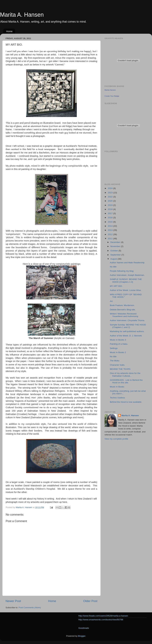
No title (113, 267)
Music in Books (117, 387)
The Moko (115, 361)
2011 (111, 239)
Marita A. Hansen (22, 15)
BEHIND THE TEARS (120, 369)
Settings (114, 348)
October (114, 251)
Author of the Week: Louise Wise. (126, 290)
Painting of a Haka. (119, 344)
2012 (111, 234)
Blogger (82, 636)
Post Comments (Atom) (30, 608)
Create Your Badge (112, 96)
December (116, 242)
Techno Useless (117, 398)
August (114, 259)
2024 (111, 188)
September (116, 255)
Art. (112, 301)
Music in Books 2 (118, 352)
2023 (111, 193)
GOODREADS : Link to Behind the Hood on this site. (126, 381)
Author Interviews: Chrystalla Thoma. (127, 320)
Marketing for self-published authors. (127, 331)
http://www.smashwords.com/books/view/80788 (101, 620)
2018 (111, 209)
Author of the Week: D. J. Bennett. (126, 336)
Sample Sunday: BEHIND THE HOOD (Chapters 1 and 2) (128, 326)
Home (9, 31)
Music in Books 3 (118, 340)
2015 (111, 222)
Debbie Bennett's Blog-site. (123, 310)
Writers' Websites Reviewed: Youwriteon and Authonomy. (124, 315)
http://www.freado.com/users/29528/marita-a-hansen (103, 616)
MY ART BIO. (116, 286)
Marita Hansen (110, 90)
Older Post (90, 601)
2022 (111, 197)
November (116, 246)
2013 (111, 230)
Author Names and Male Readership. (127, 263)
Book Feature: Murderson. (122, 305)
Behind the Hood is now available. (126, 402)
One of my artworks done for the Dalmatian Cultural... (125, 374)
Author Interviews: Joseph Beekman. (127, 275)
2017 (111, 213)
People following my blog (122, 271)
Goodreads (84, 628)
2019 (111, 205)
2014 (111, 226)
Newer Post (13, 601)
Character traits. (117, 365)
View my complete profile (116, 439)
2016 (111, 218)
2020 (111, 201)
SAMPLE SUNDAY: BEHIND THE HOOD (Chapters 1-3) (126, 281)
